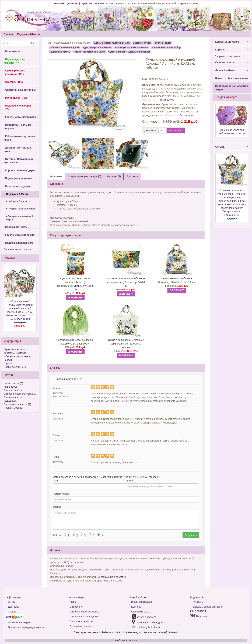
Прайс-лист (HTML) (15, 367)
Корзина (232, 50)
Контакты (60, 4)
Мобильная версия (126, 640)
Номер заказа (61, 494)
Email (130, 481)
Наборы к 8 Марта (17, 201)
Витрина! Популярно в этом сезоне (18, 161)
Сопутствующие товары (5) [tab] (85, 176)
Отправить (191, 535)
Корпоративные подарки (20, 170)
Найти (33, 43)
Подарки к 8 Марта (29, 34)
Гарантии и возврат (15, 349)
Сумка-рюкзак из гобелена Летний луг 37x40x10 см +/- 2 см (177, 280)
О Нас (12, 602)
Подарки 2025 (12, 408)
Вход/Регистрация (141, 602)
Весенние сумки (142, 43)
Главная (8, 34)
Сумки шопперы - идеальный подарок (129, 52)
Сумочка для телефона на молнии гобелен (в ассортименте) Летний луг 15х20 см (75, 284)
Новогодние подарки (17, 186)
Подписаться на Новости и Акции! (232, 88)
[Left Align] (93, 387)
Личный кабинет (232, 70)
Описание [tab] (56, 176)
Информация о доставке (112, 577)
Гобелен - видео (163, 43)
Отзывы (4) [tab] (114, 176)
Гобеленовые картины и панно (19, 138)
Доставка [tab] (132, 176)
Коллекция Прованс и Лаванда (131, 47)
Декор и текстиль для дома (18, 149)
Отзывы (99, 4)
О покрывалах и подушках (85, 617)
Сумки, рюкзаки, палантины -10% (112, 43)
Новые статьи (11, 383)
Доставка (73, 4)
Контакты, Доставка (232, 42)
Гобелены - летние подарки (65, 47)
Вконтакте (199, 616)
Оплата (12, 612)
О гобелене (10, 390)
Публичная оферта (80, 626)
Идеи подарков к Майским (97, 47)
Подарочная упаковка (18, 178)
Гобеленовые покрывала (20, 117)
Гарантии (86, 4)
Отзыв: (57, 507)
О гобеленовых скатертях (18, 394)
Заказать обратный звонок (232, 78)
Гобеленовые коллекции (19, 235)
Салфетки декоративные (20, 90)
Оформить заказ (232, 62)
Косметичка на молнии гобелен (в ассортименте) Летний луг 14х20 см (126, 282)
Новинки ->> (12, 51)
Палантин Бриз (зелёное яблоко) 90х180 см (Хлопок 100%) (75, 342)
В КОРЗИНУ (176, 130)
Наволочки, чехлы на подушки (17, 127)
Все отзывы (186, 115)
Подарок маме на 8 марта (21, 209)
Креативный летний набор (166, 47)
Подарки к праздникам (18, 243)
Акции (7, 387)
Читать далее (166, 100)
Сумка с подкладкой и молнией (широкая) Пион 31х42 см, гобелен (126, 344)
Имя (55, 481)
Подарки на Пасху (15, 227)
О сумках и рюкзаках (15, 404)
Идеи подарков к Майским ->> (15, 61)
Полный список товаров (17, 249)
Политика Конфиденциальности (26, 627)
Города (8, 363)
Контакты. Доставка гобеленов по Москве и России (17, 356)
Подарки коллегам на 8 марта (20, 218)
